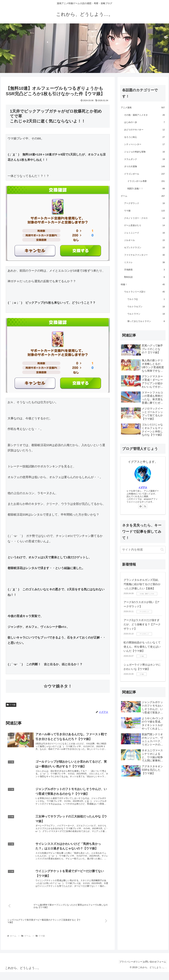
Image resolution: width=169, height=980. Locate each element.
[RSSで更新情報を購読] (145, 506)
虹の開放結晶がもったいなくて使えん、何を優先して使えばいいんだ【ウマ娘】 (142, 647)
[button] (162, 549)
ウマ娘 (11, 705)
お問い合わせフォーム (153, 970)
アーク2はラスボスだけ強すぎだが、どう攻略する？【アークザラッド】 (142, 624)
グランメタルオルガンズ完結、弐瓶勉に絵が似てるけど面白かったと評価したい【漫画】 (142, 584)
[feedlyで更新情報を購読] (140, 506)
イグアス (143, 488)
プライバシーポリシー (126, 970)
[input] (143, 550)
